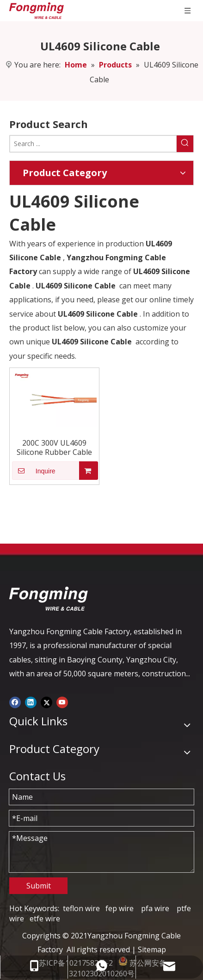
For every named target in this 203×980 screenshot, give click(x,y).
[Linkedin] (31, 702)
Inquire (34, 471)
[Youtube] (62, 702)
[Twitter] (46, 702)
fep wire (120, 908)
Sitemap (152, 949)
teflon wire (81, 908)
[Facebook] (15, 702)
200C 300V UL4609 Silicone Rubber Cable (54, 447)
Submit (39, 886)
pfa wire (155, 908)
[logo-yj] (49, 599)
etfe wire (45, 919)
